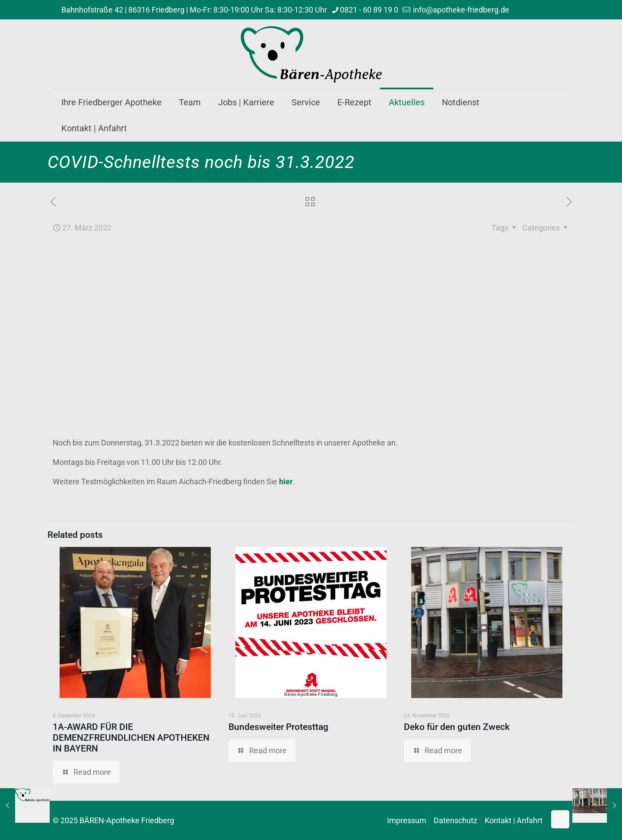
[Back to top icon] (560, 819)
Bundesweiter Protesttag (278, 727)
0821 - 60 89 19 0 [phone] (369, 10)
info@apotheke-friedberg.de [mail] (460, 10)
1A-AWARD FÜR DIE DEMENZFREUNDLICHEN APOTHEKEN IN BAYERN (131, 738)
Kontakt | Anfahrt (514, 820)
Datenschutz (455, 820)
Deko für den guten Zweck (457, 727)
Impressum (407, 820)
